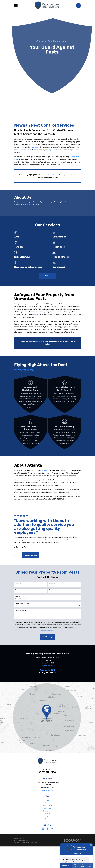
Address (17, 597)
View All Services (48, 276)
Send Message (48, 637)
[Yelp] (52, 829)
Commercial (47, 808)
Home (48, 800)
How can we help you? (21, 610)
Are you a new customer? (22, 603)
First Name (18, 583)
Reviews (48, 814)
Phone (17, 590)
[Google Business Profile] (43, 829)
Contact (48, 819)
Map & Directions (48, 666)
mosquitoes (51, 150)
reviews (36, 315)
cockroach (24, 150)
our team (75, 150)
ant (17, 150)
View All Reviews (31, 555)
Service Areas (48, 811)
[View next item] (19, 555)
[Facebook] (48, 829)
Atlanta (45, 470)
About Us (48, 803)
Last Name (52, 583)
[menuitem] (17, 843)
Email (51, 590)
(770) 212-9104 (48, 673)
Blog (47, 816)
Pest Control (48, 806)
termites (34, 147)
